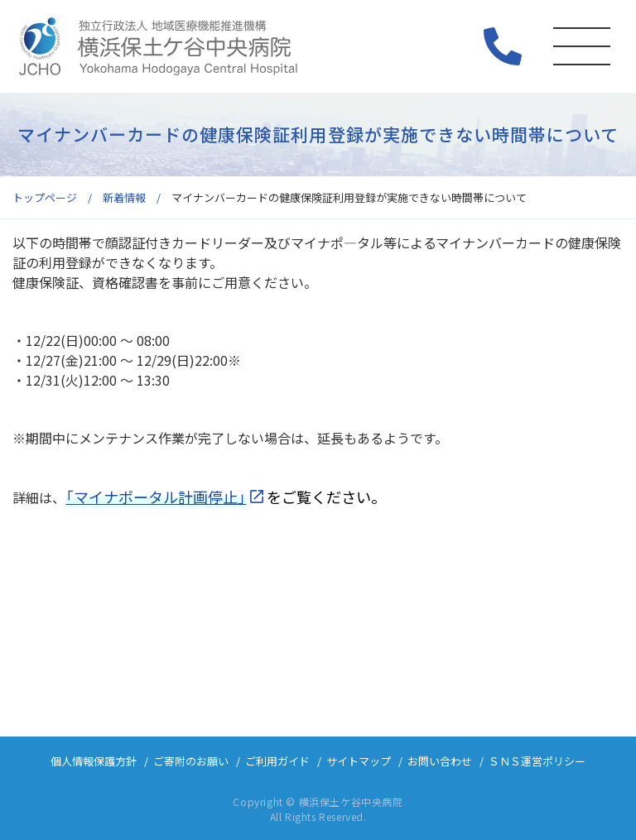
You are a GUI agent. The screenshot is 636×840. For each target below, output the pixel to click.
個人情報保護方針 (94, 761)
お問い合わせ (440, 761)
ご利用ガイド (277, 761)
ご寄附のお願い (191, 761)
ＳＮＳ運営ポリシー (537, 761)
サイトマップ (359, 761)
